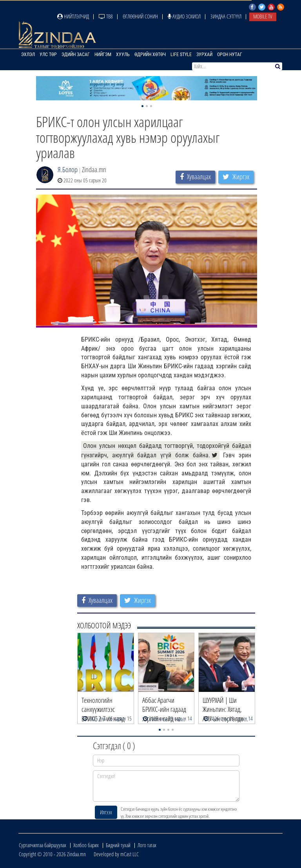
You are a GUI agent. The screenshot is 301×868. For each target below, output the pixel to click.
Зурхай (204, 55)
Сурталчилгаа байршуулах (43, 845)
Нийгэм (103, 55)
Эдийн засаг (76, 55)
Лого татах (147, 845)
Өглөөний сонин (140, 16)
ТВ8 (106, 16)
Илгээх (106, 812)
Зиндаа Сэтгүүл (226, 16)
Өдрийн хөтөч (150, 55)
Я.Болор (68, 169)
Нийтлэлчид (73, 16)
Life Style (181, 55)
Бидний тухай (118, 845)
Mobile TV (263, 16)
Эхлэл (28, 55)
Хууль (123, 55)
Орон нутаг (230, 55)
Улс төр (48, 55)
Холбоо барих (86, 845)
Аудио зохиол (184, 16)
